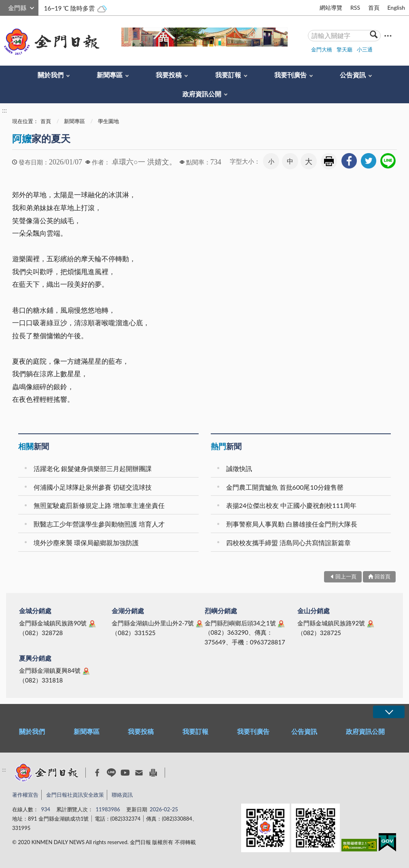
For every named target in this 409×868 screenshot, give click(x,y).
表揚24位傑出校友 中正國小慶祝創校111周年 (291, 505)
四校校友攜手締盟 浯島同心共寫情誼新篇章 (288, 543)
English (396, 7)
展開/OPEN (389, 712)
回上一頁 (346, 576)
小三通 (365, 49)
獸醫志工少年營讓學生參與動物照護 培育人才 (99, 524)
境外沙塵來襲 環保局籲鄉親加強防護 (86, 543)
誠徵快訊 (239, 468)
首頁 (374, 7)
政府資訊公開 (202, 94)
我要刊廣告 (290, 75)
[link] (349, 161)
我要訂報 (228, 75)
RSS (355, 7)
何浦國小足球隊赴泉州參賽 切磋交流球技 (93, 487)
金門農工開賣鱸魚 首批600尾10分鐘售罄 (285, 487)
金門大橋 (322, 49)
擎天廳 (344, 49)
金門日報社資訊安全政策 (75, 795)
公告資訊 (353, 75)
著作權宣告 (25, 795)
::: (4, 7)
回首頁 (383, 576)
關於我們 (51, 75)
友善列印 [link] (329, 161)
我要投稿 (169, 75)
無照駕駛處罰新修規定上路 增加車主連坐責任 (99, 505)
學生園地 (108, 121)
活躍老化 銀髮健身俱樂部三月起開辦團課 (93, 468)
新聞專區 (110, 75)
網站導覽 (331, 7)
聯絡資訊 (122, 795)
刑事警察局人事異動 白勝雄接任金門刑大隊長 (292, 524)
